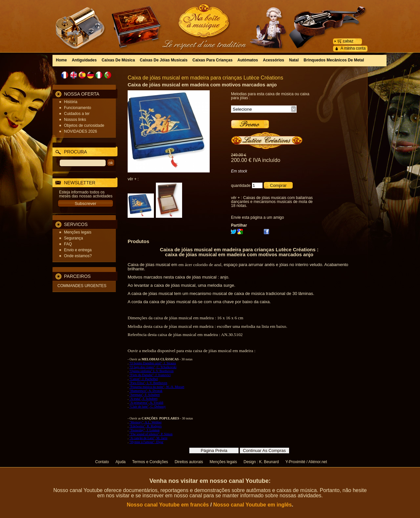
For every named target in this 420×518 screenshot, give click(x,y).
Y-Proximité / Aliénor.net (306, 462)
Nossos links (75, 120)
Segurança (73, 238)
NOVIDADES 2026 (81, 131)
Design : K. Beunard (261, 462)
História (71, 102)
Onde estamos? (78, 256)
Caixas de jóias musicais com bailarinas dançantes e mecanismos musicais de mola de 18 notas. (272, 202)
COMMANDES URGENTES (82, 286)
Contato (102, 462)
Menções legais (78, 232)
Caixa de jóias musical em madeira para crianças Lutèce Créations (205, 78)
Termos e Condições (150, 462)
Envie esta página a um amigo (257, 217)
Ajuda (121, 462)
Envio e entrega (78, 250)
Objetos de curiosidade (84, 125)
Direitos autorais (189, 462)
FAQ (68, 244)
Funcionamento (78, 108)
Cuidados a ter (77, 114)
